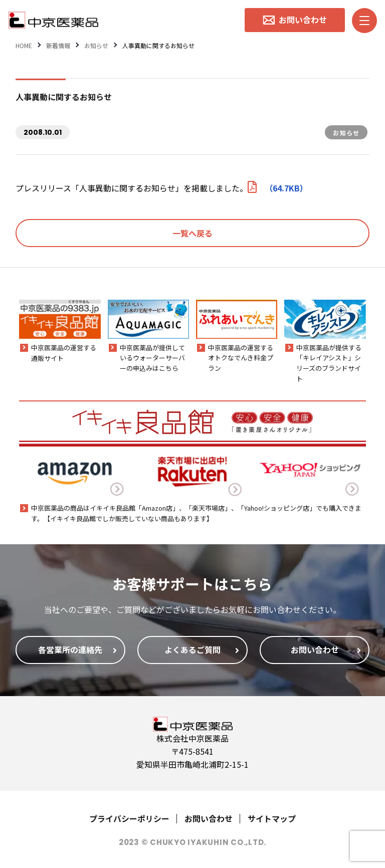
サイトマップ (272, 818)
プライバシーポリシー (129, 818)
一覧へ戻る (192, 233)
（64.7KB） (278, 188)
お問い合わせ (209, 818)
